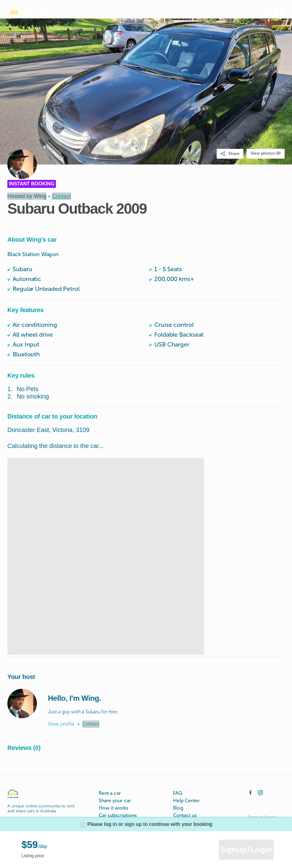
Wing (40, 196)
